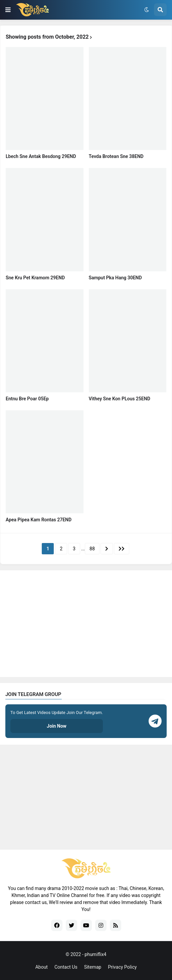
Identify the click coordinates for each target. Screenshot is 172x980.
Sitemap (93, 967)
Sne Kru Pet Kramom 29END (35, 278)
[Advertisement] (86, 624)
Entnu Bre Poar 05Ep (27, 399)
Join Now (57, 726)
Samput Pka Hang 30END (115, 278)
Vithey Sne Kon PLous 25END (120, 399)
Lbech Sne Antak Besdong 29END (41, 156)
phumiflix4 (95, 954)
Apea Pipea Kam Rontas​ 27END (39, 520)
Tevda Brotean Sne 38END (116, 156)
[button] (8, 10)
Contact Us (66, 967)
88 (92, 549)
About (42, 967)
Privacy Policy (122, 967)
